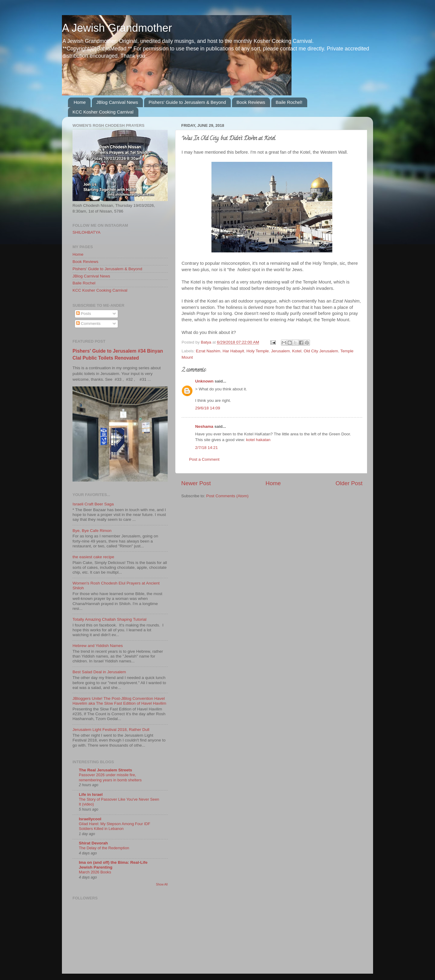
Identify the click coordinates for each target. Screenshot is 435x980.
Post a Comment (204, 459)
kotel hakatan (258, 440)
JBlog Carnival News (117, 102)
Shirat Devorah (93, 843)
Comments (88, 323)
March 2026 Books (95, 872)
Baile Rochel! (289, 102)
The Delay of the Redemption (104, 848)
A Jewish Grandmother (117, 28)
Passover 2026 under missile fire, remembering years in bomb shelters (110, 777)
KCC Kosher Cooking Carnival (103, 112)
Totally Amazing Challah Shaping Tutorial (110, 619)
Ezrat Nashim (208, 351)
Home (80, 102)
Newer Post (196, 483)
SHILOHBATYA (87, 232)
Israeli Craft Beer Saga (93, 504)
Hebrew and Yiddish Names (98, 646)
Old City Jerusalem (321, 351)
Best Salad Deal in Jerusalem (99, 672)
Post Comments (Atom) (227, 496)
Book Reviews (251, 102)
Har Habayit (233, 351)
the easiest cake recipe (93, 557)
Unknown (204, 381)
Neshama (204, 426)
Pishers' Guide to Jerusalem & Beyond (187, 102)
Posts (84, 314)
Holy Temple (258, 351)
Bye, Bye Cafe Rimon (92, 531)
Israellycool (90, 819)
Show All (162, 884)
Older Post (349, 483)
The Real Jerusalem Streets (105, 770)
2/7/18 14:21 (206, 448)
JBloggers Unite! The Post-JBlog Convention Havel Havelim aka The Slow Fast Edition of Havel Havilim (119, 701)
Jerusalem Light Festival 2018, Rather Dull (111, 730)
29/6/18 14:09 (208, 408)
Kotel (297, 351)
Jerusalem (280, 351)
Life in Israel (91, 794)
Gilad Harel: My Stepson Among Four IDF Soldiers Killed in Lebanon (114, 826)
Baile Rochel (84, 283)
